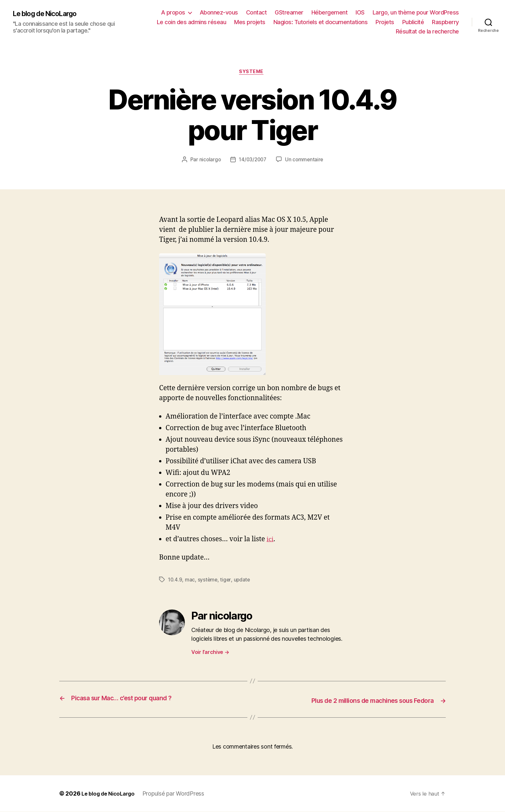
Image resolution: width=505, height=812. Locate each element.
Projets (385, 22)
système (209, 581)
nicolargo (209, 161)
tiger (227, 581)
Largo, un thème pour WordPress (416, 12)
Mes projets (250, 22)
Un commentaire (305, 161)
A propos (173, 12)
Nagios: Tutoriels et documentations (321, 22)
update (243, 581)
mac (191, 581)
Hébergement (330, 12)
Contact (257, 12)
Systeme (252, 73)
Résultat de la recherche (427, 31)
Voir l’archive (210, 653)
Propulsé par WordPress (179, 794)
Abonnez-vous (219, 12)
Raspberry (445, 22)
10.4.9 (175, 581)
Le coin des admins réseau (192, 22)
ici (271, 540)
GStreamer (289, 12)
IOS (360, 12)
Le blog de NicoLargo (50, 14)
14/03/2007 (252, 161)
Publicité (413, 22)
